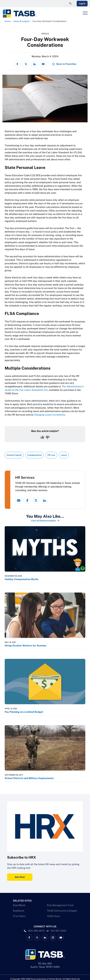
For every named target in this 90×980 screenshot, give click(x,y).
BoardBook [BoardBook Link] (19, 905)
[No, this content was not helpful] (48, 437)
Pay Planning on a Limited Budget (24, 712)
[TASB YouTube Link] (61, 938)
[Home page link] (8, 21)
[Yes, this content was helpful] (42, 437)
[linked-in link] (44, 500)
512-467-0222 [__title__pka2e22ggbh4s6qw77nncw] (58, 931)
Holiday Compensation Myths (22, 579)
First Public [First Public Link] (19, 916)
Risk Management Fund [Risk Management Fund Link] (60, 905)
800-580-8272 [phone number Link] (36, 931)
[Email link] (19, 500)
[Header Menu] (85, 13)
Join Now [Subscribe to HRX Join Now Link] (20, 877)
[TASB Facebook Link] (29, 938)
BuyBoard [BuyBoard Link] (18, 911)
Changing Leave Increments (49, 415)
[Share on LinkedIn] (34, 64)
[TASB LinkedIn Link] (45, 938)
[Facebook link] (27, 500)
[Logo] (19, 14)
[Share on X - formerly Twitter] (26, 64)
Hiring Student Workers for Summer (26, 646)
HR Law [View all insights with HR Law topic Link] (51, 455)
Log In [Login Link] (82, 3)
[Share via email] (43, 64)
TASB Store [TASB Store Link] (53, 916)
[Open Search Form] (70, 4)
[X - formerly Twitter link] (36, 500)
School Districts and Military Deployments (29, 778)
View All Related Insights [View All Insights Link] (44, 521)
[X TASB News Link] (37, 938)
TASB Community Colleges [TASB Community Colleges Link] (62, 911)
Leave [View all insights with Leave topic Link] (64, 455)
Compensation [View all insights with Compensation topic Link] (34, 455)
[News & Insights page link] (22, 21)
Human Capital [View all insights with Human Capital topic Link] (14, 455)
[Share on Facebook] (17, 64)
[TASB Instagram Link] (53, 938)
